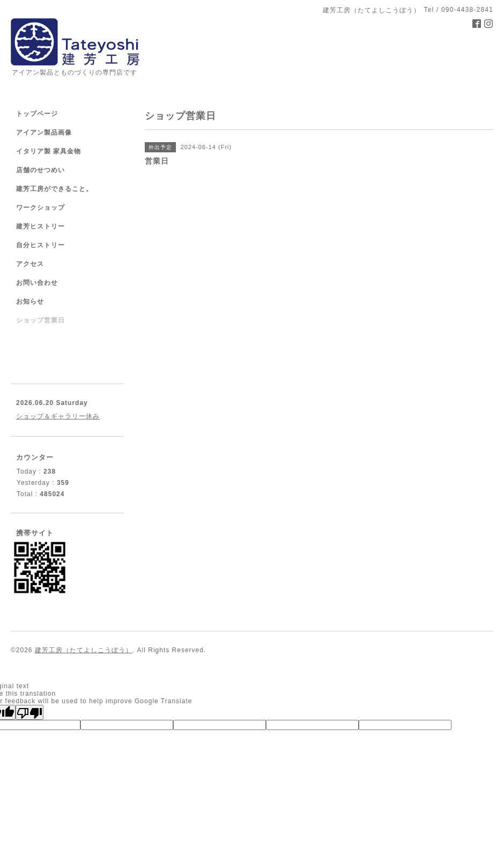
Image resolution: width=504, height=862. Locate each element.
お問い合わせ (37, 283)
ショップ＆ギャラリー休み (58, 416)
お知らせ (30, 301)
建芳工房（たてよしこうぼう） (84, 650)
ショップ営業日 (40, 320)
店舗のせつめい (40, 170)
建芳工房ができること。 (54, 189)
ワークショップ (40, 208)
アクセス (30, 264)
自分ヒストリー (40, 245)
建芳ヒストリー (40, 226)
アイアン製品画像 (44, 132)
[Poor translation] (29, 712)
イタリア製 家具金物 (49, 151)
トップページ (37, 114)
